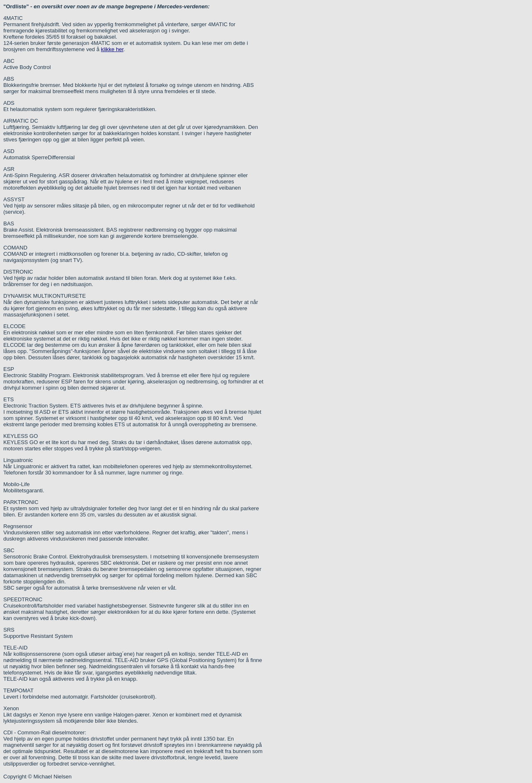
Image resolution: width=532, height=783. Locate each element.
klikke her (112, 49)
